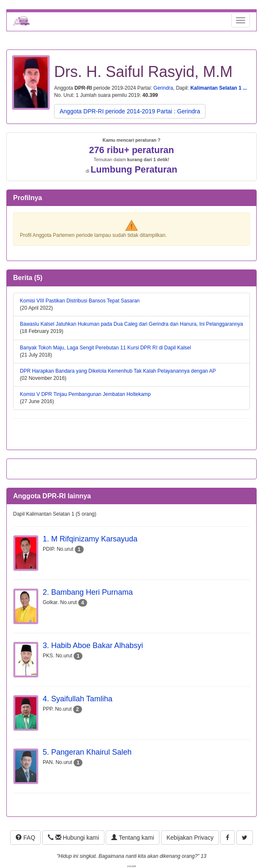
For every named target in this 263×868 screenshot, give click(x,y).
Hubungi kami (73, 838)
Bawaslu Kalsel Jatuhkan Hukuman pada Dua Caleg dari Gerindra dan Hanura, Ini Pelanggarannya (131, 324)
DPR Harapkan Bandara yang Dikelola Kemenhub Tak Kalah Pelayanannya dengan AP (118, 371)
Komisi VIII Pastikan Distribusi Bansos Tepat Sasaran (80, 301)
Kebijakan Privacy (190, 838)
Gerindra (163, 88)
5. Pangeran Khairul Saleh (87, 752)
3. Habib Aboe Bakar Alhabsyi (93, 646)
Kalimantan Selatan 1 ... (219, 88)
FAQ (25, 838)
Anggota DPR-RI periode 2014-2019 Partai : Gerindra (130, 111)
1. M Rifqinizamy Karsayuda (90, 539)
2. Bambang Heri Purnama (88, 592)
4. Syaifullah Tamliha (78, 699)
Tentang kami (133, 838)
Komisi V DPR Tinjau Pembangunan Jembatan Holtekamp (85, 394)
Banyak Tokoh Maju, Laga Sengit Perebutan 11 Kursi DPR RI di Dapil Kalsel (105, 348)
